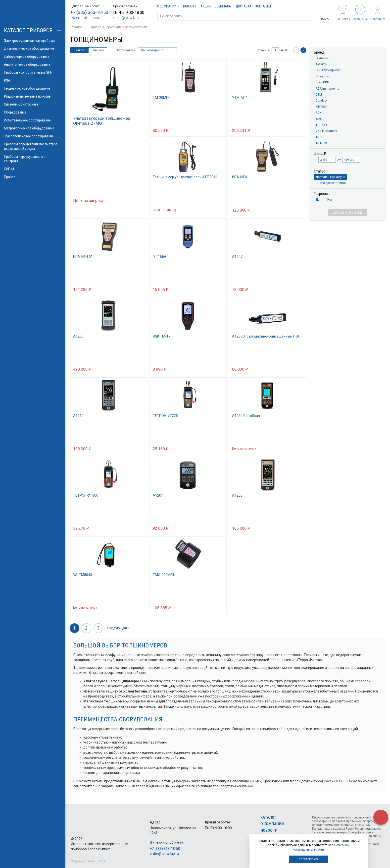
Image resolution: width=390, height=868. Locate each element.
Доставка (244, 6)
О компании (168, 6)
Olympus (322, 58)
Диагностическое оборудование (32, 49)
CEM (319, 95)
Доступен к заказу (330, 177)
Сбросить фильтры (348, 213)
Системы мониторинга (32, 104)
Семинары (223, 6)
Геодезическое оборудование (32, 88)
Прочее (32, 177)
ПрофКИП (322, 82)
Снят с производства (331, 183)
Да (318, 200)
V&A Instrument (326, 131)
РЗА (32, 80)
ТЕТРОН (321, 125)
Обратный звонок (85, 18)
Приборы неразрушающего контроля (32, 159)
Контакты (263, 6)
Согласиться (309, 859)
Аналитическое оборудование (32, 64)
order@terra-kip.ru (127, 18)
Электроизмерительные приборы (32, 41)
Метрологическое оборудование (32, 128)
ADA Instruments (327, 89)
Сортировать (126, 50)
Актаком (322, 64)
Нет (330, 200)
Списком (98, 50)
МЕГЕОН (321, 107)
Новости (190, 6)
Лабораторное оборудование (32, 57)
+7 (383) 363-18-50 (89, 12)
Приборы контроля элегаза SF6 (32, 72)
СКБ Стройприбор (328, 70)
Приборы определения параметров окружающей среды (32, 146)
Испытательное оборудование (32, 120)
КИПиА (32, 169)
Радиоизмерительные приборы (32, 96)
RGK (318, 113)
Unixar (102, 861)
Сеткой (79, 50)
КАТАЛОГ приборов (28, 30)
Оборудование (32, 112)
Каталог (268, 817)
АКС (319, 137)
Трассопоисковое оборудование (32, 136)
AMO (319, 119)
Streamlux (323, 76)
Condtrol (321, 101)
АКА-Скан (322, 143)
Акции (206, 6)
